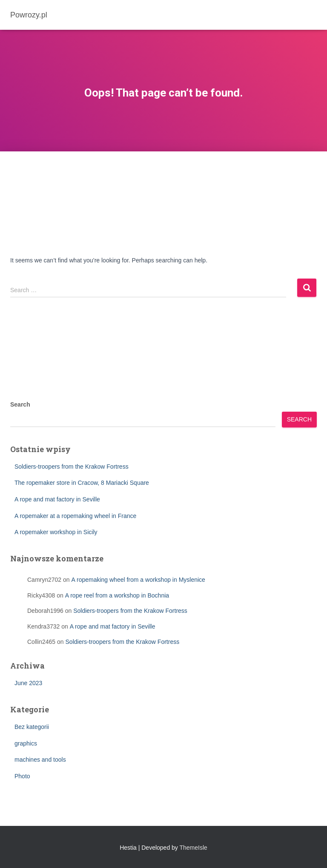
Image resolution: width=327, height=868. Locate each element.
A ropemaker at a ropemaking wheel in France (75, 516)
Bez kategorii (32, 727)
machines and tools (40, 760)
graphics (26, 743)
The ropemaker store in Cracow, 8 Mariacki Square (82, 483)
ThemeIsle (194, 848)
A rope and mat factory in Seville (57, 499)
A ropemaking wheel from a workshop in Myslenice (138, 580)
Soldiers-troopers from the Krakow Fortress (72, 467)
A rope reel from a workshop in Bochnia (117, 595)
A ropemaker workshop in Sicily (56, 532)
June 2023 (28, 683)
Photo (22, 776)
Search (20, 404)
